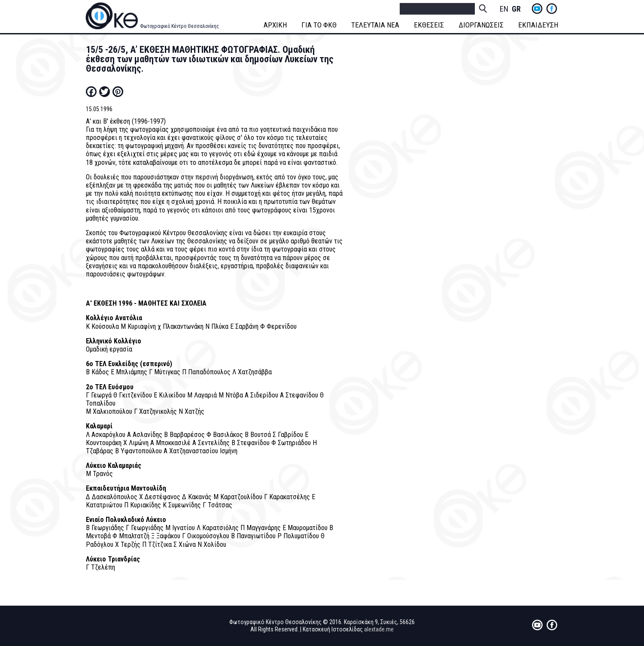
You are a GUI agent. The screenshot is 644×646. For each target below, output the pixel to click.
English (504, 9)
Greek (516, 9)
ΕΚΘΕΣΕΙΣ (429, 25)
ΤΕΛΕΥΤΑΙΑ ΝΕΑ (375, 25)
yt (537, 9)
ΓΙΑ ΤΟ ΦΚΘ (319, 25)
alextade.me (379, 629)
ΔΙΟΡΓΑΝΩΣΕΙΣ (481, 25)
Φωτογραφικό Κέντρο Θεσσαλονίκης (179, 26)
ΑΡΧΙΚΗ (275, 25)
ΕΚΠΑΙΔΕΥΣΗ (538, 25)
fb (552, 9)
